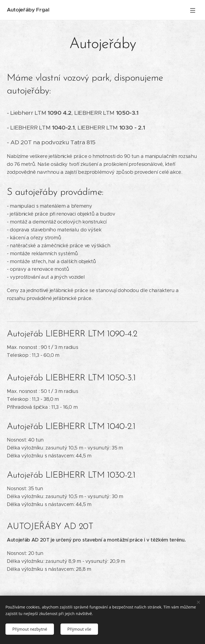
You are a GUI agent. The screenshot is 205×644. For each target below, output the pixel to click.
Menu (193, 10)
